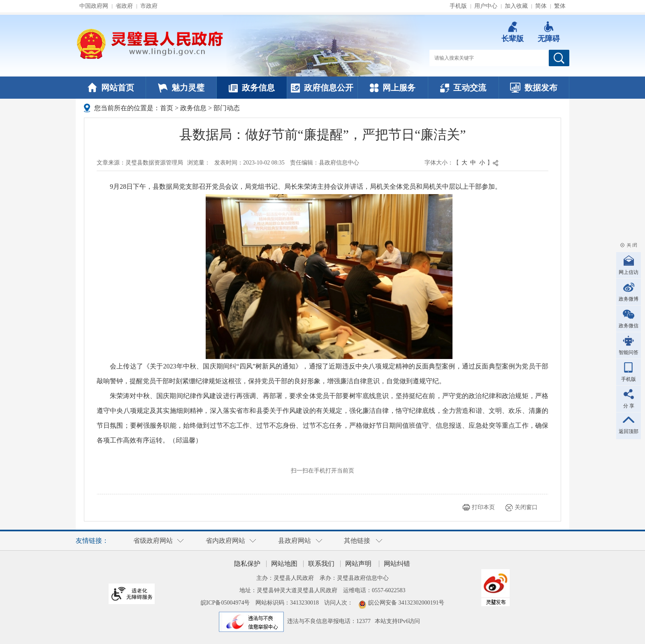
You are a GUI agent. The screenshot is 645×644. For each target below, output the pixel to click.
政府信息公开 (322, 88)
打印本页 (483, 507)
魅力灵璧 (181, 88)
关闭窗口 (526, 507)
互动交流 (463, 88)
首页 (167, 108)
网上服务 (393, 88)
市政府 (149, 6)
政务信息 (252, 88)
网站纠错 (397, 564)
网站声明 (358, 564)
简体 (541, 6)
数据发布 (534, 88)
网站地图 (284, 564)
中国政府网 (94, 6)
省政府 (124, 6)
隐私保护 (247, 564)
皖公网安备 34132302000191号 (406, 603)
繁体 (560, 6)
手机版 (458, 6)
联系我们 (321, 564)
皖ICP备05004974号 (225, 603)
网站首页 (111, 88)
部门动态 (227, 108)
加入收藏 (516, 6)
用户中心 (486, 6)
